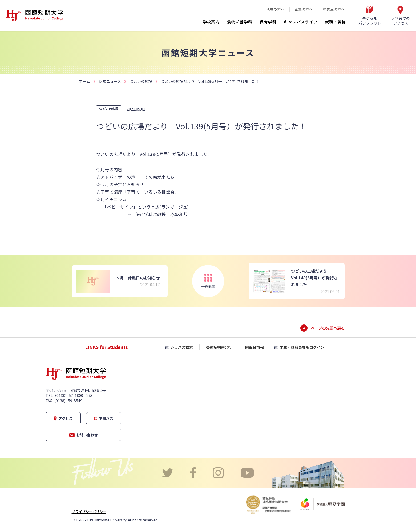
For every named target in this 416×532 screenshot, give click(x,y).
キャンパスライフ (301, 22)
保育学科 (268, 22)
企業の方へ (304, 9)
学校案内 (211, 22)
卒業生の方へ (334, 9)
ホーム (84, 81)
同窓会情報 (255, 347)
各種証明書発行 (219, 347)
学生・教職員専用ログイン (302, 347)
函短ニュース (110, 81)
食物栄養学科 (240, 22)
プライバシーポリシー (89, 512)
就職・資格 (335, 22)
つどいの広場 (141, 81)
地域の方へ (275, 9)
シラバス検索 (182, 347)
